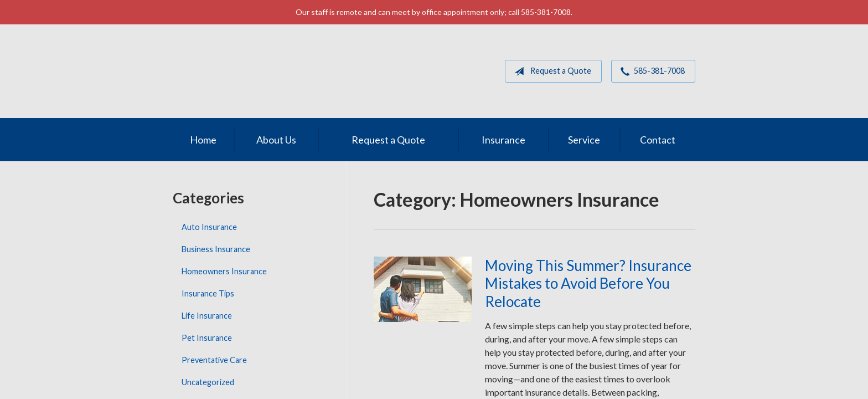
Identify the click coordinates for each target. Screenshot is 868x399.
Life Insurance (207, 316)
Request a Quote (551, 71)
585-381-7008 (650, 71)
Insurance (503, 140)
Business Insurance (216, 249)
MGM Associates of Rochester (250, 71)
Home (203, 140)
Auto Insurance (209, 227)
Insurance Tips (208, 293)
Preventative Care (214, 360)
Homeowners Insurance (224, 271)
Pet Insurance (207, 338)
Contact (658, 140)
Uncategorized (208, 382)
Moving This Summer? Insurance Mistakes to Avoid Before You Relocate (588, 283)
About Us (276, 140)
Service (584, 140)
